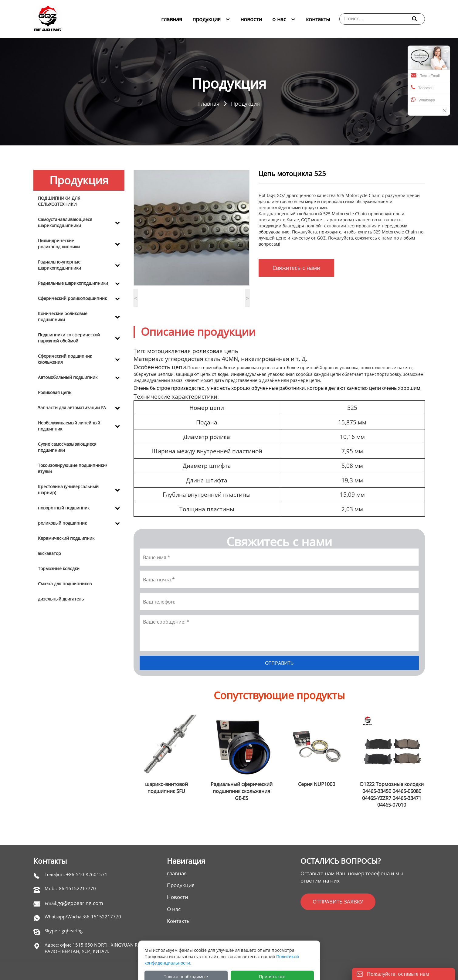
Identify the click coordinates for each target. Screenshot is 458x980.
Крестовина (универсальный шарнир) (68, 490)
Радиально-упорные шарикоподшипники (59, 265)
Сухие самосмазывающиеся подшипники (67, 447)
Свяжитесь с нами (296, 268)
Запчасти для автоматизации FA (72, 408)
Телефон (422, 87)
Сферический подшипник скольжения (65, 359)
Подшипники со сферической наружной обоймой (69, 338)
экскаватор (49, 553)
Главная (209, 104)
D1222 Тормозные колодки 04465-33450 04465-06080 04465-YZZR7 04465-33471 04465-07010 (392, 795)
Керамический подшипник (66, 538)
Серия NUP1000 (317, 784)
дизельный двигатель (61, 599)
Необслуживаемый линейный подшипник (69, 426)
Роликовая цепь (55, 392)
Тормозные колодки (59, 568)
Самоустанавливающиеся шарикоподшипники (65, 222)
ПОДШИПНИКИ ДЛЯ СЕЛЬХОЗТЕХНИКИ (59, 201)
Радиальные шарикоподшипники (73, 283)
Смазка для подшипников (65, 584)
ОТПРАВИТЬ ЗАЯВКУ (338, 902)
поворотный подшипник (64, 508)
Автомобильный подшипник (68, 377)
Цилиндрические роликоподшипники (59, 244)
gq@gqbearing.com (80, 903)
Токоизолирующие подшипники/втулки (73, 468)
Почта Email (425, 75)
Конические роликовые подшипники (63, 316)
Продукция (245, 104)
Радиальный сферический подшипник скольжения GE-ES (242, 791)
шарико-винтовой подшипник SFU (166, 788)
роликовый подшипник (62, 523)
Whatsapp (423, 100)
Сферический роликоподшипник (72, 298)
